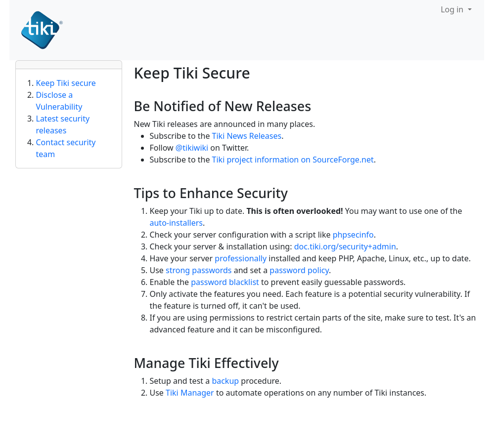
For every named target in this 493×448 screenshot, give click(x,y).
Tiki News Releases (247, 136)
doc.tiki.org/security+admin (345, 246)
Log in (453, 9)
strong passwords (199, 270)
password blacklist (225, 282)
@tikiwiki (192, 148)
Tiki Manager (190, 393)
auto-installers (176, 223)
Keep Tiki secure (66, 83)
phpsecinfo (353, 235)
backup (225, 381)
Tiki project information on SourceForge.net (293, 160)
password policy (299, 270)
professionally (241, 258)
